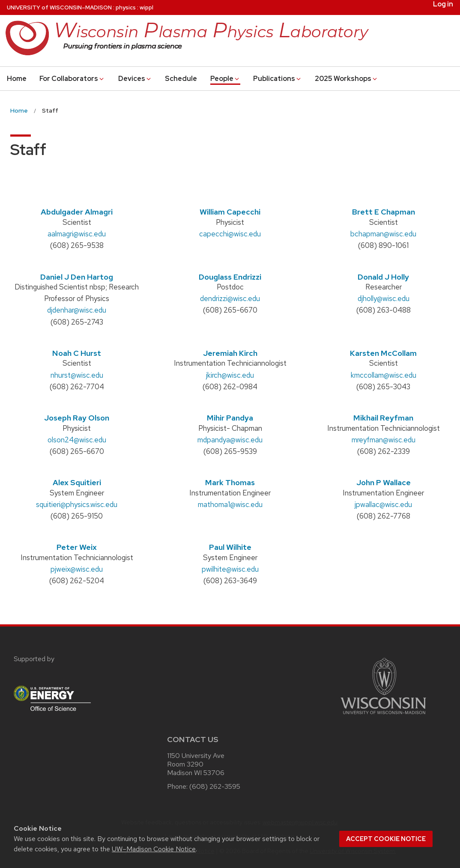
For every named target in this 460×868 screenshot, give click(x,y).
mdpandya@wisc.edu (230, 440)
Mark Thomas (230, 482)
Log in (443, 4)
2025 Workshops (346, 79)
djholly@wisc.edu (384, 298)
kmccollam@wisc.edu (384, 375)
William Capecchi (230, 212)
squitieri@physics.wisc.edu (77, 504)
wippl (146, 7)
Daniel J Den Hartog (77, 277)
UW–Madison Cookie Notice (154, 849)
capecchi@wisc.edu (230, 234)
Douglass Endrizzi (230, 277)
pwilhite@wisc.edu (230, 569)
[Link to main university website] (383, 716)
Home (17, 79)
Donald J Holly (383, 277)
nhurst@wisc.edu (77, 375)
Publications (278, 79)
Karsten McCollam (383, 353)
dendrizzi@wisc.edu (230, 298)
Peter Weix (77, 547)
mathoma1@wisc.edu (230, 504)
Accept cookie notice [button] (386, 839)
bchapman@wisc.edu (383, 234)
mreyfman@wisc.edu (384, 440)
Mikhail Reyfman (383, 418)
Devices (135, 79)
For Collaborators (72, 79)
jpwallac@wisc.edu (383, 504)
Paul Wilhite (230, 547)
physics (126, 7)
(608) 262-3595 (215, 786)
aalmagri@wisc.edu (77, 234)
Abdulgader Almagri (77, 212)
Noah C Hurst (77, 353)
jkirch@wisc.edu (230, 375)
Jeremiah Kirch (230, 353)
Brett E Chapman (384, 212)
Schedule (181, 79)
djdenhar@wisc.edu (77, 310)
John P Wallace (384, 482)
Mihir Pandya (230, 418)
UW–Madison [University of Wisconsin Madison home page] (59, 7)
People (225, 79)
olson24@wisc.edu (77, 440)
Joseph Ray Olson (77, 418)
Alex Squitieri (77, 482)
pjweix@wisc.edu (77, 569)
